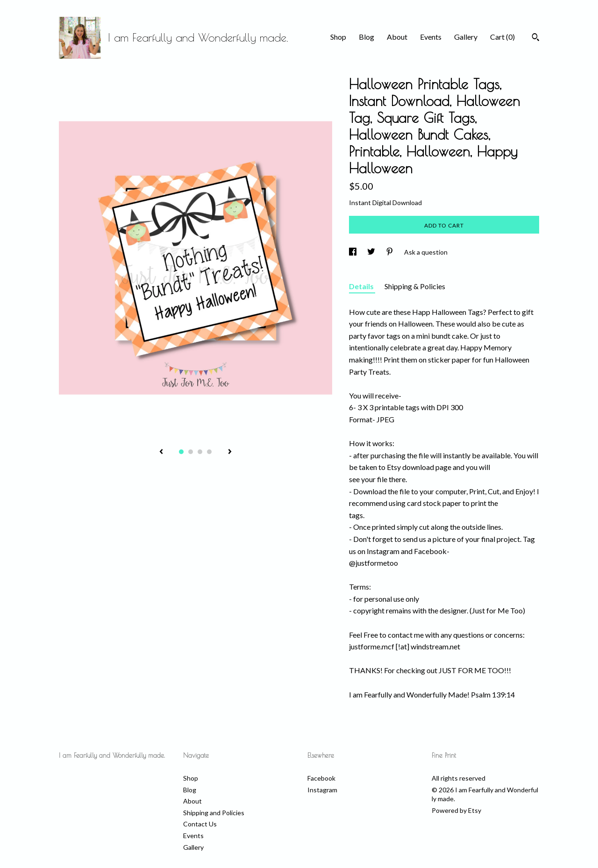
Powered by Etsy (456, 810)
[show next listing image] (230, 452)
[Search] (536, 38)
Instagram (322, 790)
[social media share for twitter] (372, 252)
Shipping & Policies (415, 286)
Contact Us (200, 824)
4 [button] (209, 452)
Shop (338, 37)
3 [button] (200, 452)
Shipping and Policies (214, 813)
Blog (367, 37)
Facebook (321, 778)
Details (362, 286)
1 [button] (181, 452)
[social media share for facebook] (353, 252)
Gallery (466, 37)
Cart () (502, 37)
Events (431, 37)
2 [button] (191, 452)
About (397, 37)
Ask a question (426, 252)
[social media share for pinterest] (390, 252)
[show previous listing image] (161, 452)
